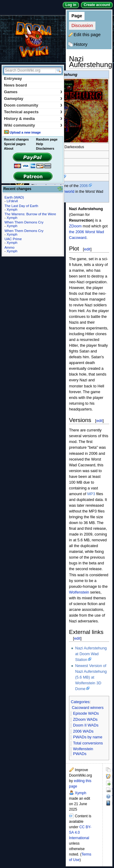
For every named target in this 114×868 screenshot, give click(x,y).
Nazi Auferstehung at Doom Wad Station (91, 654)
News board (16, 85)
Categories (80, 702)
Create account (97, 5)
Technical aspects (33, 112)
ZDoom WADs (85, 720)
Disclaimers (45, 148)
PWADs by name (88, 737)
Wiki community (33, 125)
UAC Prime (13, 239)
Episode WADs (86, 713)
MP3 (91, 494)
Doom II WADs (86, 725)
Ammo (10, 247)
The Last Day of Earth (21, 206)
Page (77, 16)
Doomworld (65, 192)
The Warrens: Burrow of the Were (30, 214)
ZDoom (75, 226)
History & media (33, 119)
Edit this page (87, 35)
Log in (71, 5)
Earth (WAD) (14, 197)
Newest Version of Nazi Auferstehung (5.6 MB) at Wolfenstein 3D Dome (91, 677)
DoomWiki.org (33, 39)
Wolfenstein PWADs (83, 751)
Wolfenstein (79, 592)
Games (33, 92)
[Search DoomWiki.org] (29, 70)
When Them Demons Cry (24, 222)
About (9, 148)
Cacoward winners (88, 708)
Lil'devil (12, 201)
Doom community (33, 105)
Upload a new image (25, 132)
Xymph (80, 793)
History (81, 44)
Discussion (82, 26)
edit (87, 249)
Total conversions (88, 743)
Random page (47, 139)
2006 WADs (83, 731)
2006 (84, 186)
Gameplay (33, 99)
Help (40, 144)
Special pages (15, 144)
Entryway (13, 78)
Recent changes (16, 139)
